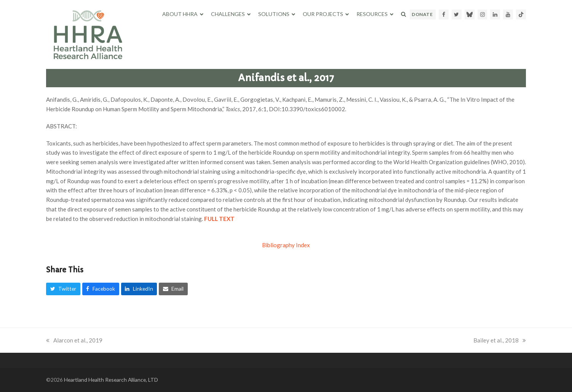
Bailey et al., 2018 (500, 340)
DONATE (422, 14)
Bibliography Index (286, 245)
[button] (403, 14)
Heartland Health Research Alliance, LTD (111, 380)
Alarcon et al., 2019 (74, 340)
